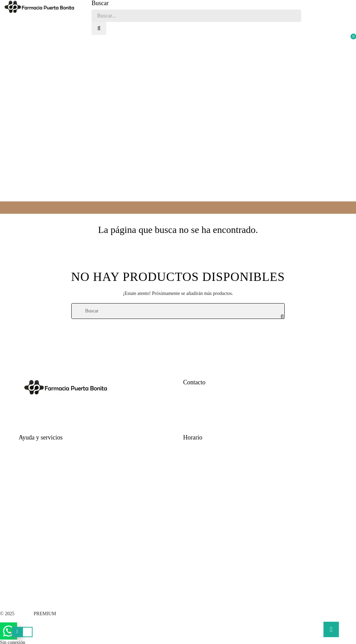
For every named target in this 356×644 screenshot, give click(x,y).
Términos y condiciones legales (49, 516)
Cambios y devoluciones (42, 481)
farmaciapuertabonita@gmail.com (216, 414)
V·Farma (24, 614)
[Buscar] (178, 311)
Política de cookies (37, 504)
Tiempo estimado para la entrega (50, 459)
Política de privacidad (40, 493)
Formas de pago (34, 470)
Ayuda (25, 447)
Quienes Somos (198, 426)
